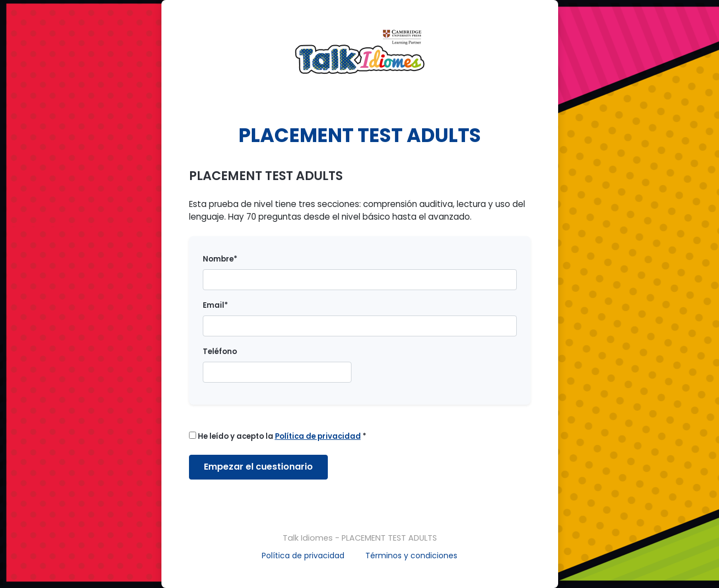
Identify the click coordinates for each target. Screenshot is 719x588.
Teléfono (220, 352)
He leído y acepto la (278, 437)
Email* (215, 305)
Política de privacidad (303, 556)
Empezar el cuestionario (258, 467)
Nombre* (220, 259)
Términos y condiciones (411, 556)
